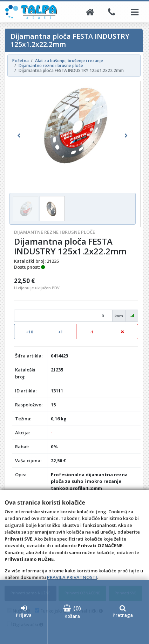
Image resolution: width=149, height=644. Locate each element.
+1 (61, 332)
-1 (92, 332)
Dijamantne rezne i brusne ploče (55, 232)
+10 (30, 332)
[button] (19, 136)
